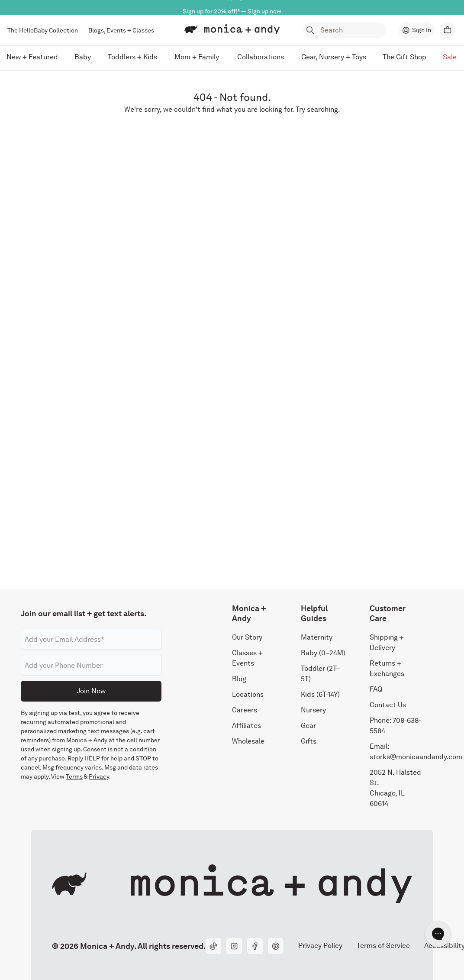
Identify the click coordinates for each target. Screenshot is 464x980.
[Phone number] (91, 665)
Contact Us (388, 705)
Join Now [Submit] (91, 691)
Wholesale (248, 741)
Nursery (313, 710)
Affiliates (246, 726)
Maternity (317, 637)
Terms (74, 776)
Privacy (99, 776)
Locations (248, 694)
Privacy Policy (320, 946)
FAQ (376, 689)
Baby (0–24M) (323, 653)
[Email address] (91, 639)
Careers (245, 710)
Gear (308, 726)
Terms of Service (383, 946)
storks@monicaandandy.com (416, 757)
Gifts (309, 741)
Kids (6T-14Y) (320, 694)
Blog (239, 679)
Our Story (247, 637)
